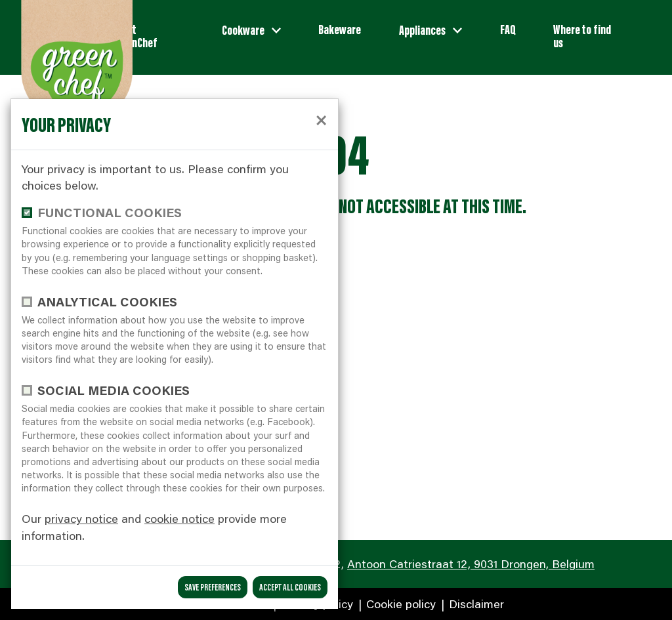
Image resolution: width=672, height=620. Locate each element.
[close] (321, 118)
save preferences (213, 587)
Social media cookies (114, 390)
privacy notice (81, 518)
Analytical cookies (107, 301)
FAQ (508, 29)
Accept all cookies (290, 587)
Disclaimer (475, 604)
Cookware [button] (244, 30)
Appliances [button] (423, 30)
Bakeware (340, 29)
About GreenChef (135, 35)
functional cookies (110, 212)
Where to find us (582, 35)
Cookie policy (399, 604)
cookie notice (179, 518)
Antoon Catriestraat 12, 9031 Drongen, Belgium (471, 564)
